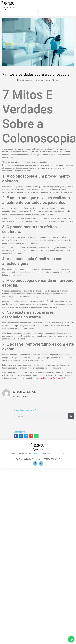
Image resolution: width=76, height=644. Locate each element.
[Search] (71, 416)
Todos (57, 80)
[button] (38, 11)
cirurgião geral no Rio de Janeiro (51, 378)
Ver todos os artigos (21, 396)
